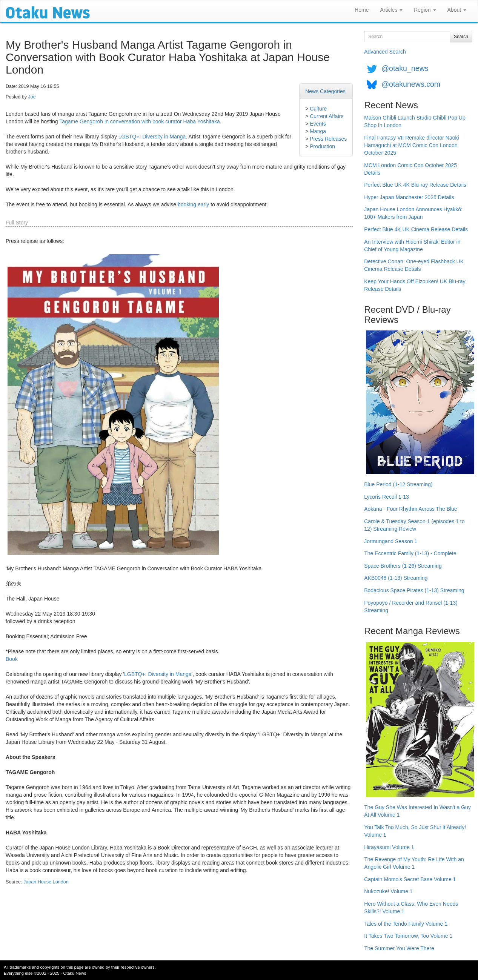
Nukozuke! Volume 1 (388, 891)
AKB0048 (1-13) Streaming (396, 578)
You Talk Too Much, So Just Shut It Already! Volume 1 (415, 831)
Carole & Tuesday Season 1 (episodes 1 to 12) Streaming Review (414, 525)
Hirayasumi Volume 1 (389, 847)
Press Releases (328, 139)
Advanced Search (385, 52)
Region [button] (425, 10)
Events (318, 124)
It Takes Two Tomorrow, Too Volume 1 (408, 936)
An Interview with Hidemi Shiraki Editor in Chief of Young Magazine (412, 246)
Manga (318, 131)
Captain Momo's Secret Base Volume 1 (410, 879)
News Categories (325, 91)
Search (461, 37)
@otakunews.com (411, 84)
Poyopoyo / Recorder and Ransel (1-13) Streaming (411, 607)
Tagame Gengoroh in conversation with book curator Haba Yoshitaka (140, 121)
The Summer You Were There (399, 948)
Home (362, 10)
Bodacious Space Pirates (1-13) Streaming (414, 590)
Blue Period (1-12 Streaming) (398, 484)
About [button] (457, 10)
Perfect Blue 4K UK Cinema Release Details (416, 229)
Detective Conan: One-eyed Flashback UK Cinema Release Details (414, 265)
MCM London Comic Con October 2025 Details (410, 169)
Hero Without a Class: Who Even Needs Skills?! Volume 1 (411, 908)
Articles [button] (391, 10)
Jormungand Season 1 (391, 541)
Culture (318, 109)
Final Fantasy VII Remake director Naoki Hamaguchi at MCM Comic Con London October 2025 (411, 145)
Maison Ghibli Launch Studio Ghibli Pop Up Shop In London (415, 121)
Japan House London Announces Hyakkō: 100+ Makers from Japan (413, 213)
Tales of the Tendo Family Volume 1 (406, 924)
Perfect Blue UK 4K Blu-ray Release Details (415, 185)
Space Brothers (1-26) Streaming (403, 566)
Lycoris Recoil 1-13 (387, 497)
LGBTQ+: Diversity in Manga (152, 137)
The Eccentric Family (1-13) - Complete (410, 553)
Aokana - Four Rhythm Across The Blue (410, 509)
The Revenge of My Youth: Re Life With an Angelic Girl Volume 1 (414, 863)
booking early (193, 204)
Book (12, 659)
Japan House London (46, 882)
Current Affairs (327, 116)
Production (322, 146)
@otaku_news (405, 68)
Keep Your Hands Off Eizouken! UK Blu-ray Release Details (415, 285)
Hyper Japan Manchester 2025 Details (409, 197)
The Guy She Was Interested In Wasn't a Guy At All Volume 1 (417, 811)
